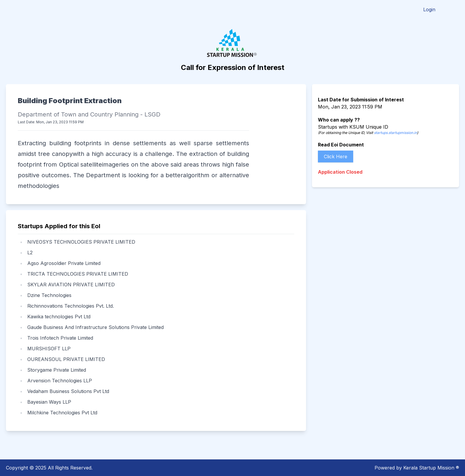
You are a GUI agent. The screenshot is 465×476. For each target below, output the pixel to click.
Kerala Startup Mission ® (431, 468)
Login (429, 9)
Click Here (336, 156)
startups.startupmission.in (395, 133)
